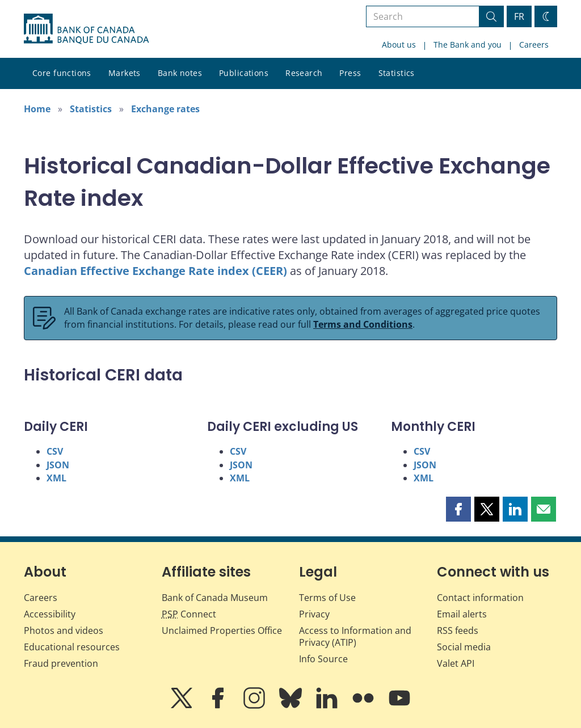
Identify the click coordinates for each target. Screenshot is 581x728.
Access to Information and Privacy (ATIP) (355, 636)
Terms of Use (327, 598)
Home (37, 109)
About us (399, 45)
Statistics (397, 73)
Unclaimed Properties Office (222, 630)
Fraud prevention (61, 663)
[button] (458, 509)
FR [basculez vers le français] (519, 16)
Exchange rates (165, 109)
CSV (55, 451)
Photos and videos (64, 630)
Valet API (456, 663)
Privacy (314, 614)
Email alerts (462, 614)
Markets (125, 73)
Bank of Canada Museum (215, 598)
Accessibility (50, 614)
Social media (464, 647)
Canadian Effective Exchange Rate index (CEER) (155, 271)
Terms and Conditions (363, 324)
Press (350, 73)
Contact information (480, 598)
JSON (58, 465)
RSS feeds (458, 630)
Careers (534, 45)
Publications (244, 73)
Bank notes (180, 73)
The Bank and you (468, 45)
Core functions (62, 73)
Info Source (323, 659)
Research (304, 73)
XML (56, 478)
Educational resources (72, 647)
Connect (189, 614)
